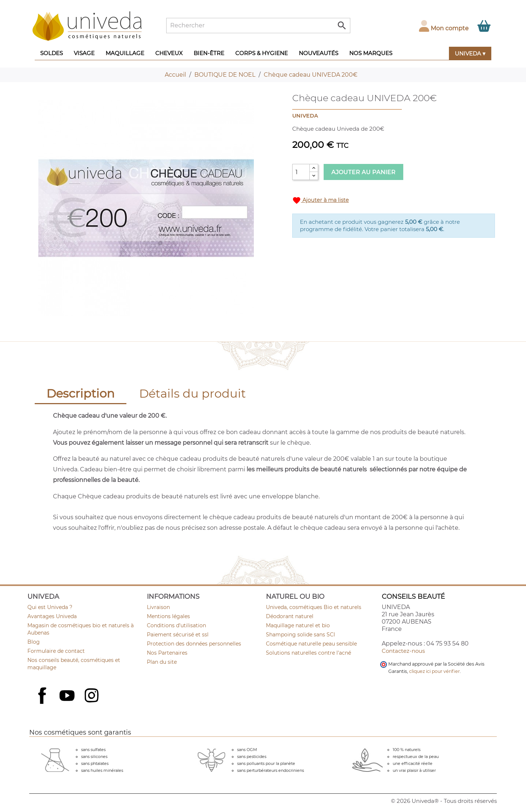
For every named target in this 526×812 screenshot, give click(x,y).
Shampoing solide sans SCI (300, 635)
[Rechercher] (258, 26)
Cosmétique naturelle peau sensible (311, 644)
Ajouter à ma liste (321, 200)
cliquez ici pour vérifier (434, 671)
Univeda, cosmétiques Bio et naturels (314, 607)
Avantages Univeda (52, 616)
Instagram (92, 696)
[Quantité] (301, 172)
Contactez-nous (403, 651)
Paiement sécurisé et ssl (178, 635)
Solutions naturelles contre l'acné (308, 653)
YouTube (68, 696)
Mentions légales (168, 616)
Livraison (158, 607)
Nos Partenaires (167, 653)
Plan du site (162, 662)
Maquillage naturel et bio (298, 625)
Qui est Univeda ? (50, 607)
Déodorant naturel (290, 616)
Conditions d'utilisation (176, 625)
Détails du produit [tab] (193, 393)
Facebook (43, 704)
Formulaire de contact (56, 651)
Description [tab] (81, 393)
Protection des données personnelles (194, 644)
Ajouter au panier (363, 172)
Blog (34, 642)
